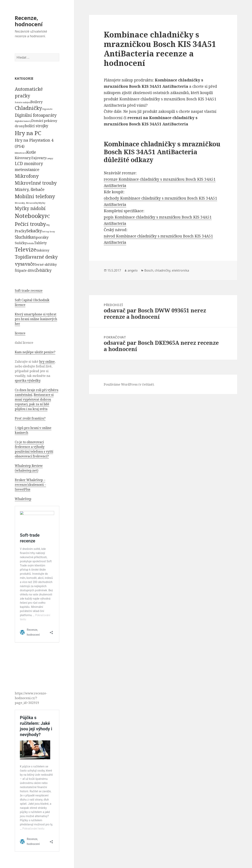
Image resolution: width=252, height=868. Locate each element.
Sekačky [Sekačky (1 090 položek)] (34, 231)
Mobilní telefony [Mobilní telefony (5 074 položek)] (35, 196)
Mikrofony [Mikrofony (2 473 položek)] (27, 176)
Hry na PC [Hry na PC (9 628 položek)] (28, 133)
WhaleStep (23, 499)
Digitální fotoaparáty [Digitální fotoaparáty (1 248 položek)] (36, 115)
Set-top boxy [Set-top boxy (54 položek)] (48, 231)
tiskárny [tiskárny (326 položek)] (43, 250)
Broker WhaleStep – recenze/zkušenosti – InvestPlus (30, 485)
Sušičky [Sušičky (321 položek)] (21, 243)
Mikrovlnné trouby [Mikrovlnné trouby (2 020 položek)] (36, 183)
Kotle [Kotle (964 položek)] (31, 152)
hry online (47, 362)
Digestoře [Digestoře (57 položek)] (47, 109)
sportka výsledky (28, 380)
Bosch (149, 270)
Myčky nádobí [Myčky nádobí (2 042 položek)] (30, 208)
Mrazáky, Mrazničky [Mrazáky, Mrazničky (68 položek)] (27, 203)
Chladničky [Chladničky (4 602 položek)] (28, 108)
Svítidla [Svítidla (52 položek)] (30, 243)
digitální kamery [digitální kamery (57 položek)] (23, 121)
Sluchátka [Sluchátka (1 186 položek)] (24, 237)
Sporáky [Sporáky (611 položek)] (41, 237)
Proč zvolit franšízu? (30, 418)
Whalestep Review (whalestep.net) (29, 468)
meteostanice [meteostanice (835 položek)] (27, 170)
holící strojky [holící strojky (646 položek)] (37, 126)
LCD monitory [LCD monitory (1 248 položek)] (29, 163)
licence (20, 333)
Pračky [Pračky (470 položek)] (21, 231)
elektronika (180, 270)
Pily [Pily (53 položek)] (48, 225)
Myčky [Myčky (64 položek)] (42, 203)
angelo (133, 270)
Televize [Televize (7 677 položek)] (25, 249)
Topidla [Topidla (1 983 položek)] (23, 257)
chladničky (163, 270)
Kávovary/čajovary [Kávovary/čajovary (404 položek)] (31, 158)
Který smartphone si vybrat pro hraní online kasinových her (36, 319)
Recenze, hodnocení (29, 21)
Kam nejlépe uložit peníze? (35, 352)
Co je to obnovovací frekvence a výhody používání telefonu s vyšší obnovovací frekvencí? (34, 449)
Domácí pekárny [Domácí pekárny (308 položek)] (44, 121)
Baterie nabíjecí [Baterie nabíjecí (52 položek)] (23, 102)
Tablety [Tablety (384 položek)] (40, 243)
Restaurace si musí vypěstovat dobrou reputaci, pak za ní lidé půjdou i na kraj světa (34, 402)
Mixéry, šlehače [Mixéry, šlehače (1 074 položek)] (30, 189)
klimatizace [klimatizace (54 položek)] (20, 153)
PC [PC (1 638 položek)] (47, 216)
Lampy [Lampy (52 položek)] (50, 158)
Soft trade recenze (29, 291)
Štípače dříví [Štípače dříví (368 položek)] (25, 270)
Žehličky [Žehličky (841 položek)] (44, 270)
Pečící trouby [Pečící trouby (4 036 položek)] (30, 224)
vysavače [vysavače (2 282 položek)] (25, 264)
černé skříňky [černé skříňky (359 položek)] (46, 264)
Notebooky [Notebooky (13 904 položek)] (30, 216)
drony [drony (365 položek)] (20, 126)
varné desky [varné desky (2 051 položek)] (44, 257)
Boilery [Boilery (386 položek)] (37, 102)
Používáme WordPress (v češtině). (129, 384)
